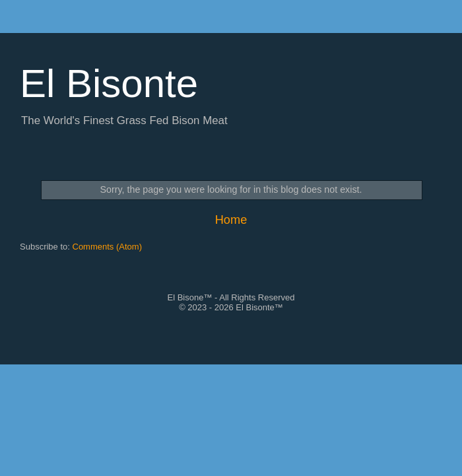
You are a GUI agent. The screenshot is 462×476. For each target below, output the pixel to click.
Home (231, 220)
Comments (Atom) (107, 247)
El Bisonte (109, 84)
